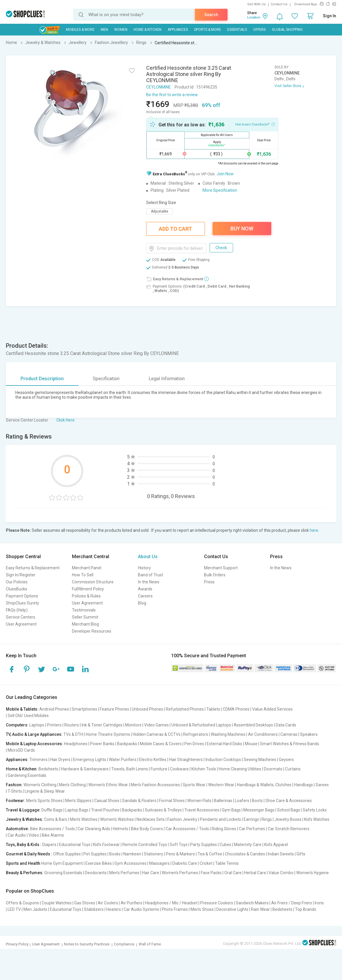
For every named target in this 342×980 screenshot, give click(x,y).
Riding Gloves (224, 829)
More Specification (220, 190)
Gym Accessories (130, 863)
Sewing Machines (260, 760)
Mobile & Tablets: (22, 709)
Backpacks (127, 744)
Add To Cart (175, 229)
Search (211, 15)
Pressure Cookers (217, 903)
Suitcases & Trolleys (163, 810)
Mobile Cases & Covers (161, 744)
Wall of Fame (150, 944)
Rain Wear (260, 909)
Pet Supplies (95, 854)
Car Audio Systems (141, 909)
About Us (148, 557)
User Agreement (21, 624)
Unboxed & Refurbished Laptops (201, 725)
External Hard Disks (224, 744)
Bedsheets (48, 769)
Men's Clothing (72, 785)
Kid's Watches (317, 819)
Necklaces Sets (151, 819)
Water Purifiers (123, 760)
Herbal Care (255, 873)
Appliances (178, 30)
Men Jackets (35, 909)
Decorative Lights (232, 909)
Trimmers (38, 760)
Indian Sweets (281, 854)
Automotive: (17, 829)
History (144, 568)
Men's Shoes (202, 909)
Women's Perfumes (180, 873)
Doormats (273, 769)
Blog (142, 603)
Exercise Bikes (99, 863)
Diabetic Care (185, 863)
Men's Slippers (78, 801)
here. (314, 530)
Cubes (225, 845)
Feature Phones (114, 709)
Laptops (37, 725)
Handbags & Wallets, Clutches (264, 785)
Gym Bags (231, 810)
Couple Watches (57, 903)
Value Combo (281, 873)
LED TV (14, 909)
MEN (104, 30)
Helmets (121, 829)
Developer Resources (92, 631)
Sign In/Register (21, 575)
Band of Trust (151, 575)
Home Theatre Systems (108, 734)
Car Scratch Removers (289, 829)
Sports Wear (194, 785)
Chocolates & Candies (245, 854)
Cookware (179, 769)
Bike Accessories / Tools (52, 829)
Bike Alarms (53, 835)
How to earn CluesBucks (255, 124)
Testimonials (84, 610)
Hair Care (151, 873)
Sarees (322, 785)
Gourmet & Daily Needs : (29, 854)
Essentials (237, 30)
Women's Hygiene (312, 873)
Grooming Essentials (63, 873)
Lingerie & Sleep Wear (45, 791)
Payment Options (22, 596)
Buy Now (242, 229)
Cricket (206, 863)
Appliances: (17, 760)
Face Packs (211, 873)
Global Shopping (287, 30)
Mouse (251, 744)
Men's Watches (84, 819)
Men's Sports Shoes (44, 801)
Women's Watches (117, 819)
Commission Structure (93, 582)
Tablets (213, 709)
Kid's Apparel (276, 845)
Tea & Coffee (210, 854)
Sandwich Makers (252, 903)
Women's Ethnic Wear (108, 785)
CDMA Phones (236, 709)
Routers (72, 725)
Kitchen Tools (204, 769)
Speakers (309, 734)
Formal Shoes (172, 801)
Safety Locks (315, 810)
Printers (54, 725)
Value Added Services (272, 709)
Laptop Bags (77, 810)
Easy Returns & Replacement (33, 568)
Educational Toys (75, 845)
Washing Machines (228, 734)
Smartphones (84, 709)
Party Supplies (204, 845)
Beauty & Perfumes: (25, 873)
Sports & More (208, 30)
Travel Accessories (202, 810)
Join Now (225, 174)
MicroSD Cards (21, 750)
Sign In (330, 16)
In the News (149, 582)
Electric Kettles (153, 760)
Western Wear (221, 785)
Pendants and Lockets (220, 819)
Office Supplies (67, 854)
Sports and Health (23, 863)
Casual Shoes (107, 801)
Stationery (154, 854)
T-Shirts (15, 791)
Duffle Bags (52, 810)
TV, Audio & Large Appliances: (34, 734)
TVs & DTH (73, 734)
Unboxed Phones (148, 709)
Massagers (159, 863)
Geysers (286, 760)
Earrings (251, 819)
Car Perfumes (252, 829)
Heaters (114, 909)
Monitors (133, 725)
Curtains (293, 769)
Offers (259, 30)
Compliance (124, 944)
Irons (319, 903)
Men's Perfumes (124, 873)
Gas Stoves (85, 903)
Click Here (65, 420)
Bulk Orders (215, 575)
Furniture (159, 769)
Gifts (301, 854)
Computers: (17, 725)
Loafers (242, 801)
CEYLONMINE (159, 87)
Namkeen (132, 854)
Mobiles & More (80, 30)
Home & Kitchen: (22, 769)
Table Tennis (227, 863)
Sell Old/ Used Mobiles (28, 716)
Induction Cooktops (223, 760)
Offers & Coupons (22, 903)
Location (254, 17)
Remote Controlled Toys (145, 845)
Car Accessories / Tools (187, 829)
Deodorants (96, 873)
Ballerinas (223, 801)
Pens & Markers (180, 854)
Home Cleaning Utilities (240, 769)
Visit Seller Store (288, 86)
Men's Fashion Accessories (155, 785)
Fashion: (14, 785)
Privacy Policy (17, 944)
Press (209, 582)
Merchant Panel (87, 568)
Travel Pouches (105, 810)
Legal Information (167, 379)
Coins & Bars (56, 819)
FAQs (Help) (17, 610)
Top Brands (306, 909)
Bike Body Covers (147, 829)
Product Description (42, 379)
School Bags (289, 810)
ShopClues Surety (22, 603)
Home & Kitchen (148, 30)
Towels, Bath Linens (130, 769)
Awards (145, 589)
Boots (257, 801)
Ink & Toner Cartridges (102, 725)
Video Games (156, 725)
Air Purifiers (132, 903)
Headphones (76, 744)
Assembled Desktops (253, 725)
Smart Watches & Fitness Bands (290, 744)
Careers (145, 596)
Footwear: (16, 801)
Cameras (289, 734)
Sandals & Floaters (139, 801)
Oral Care (233, 873)
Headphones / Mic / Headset (171, 903)
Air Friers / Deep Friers (292, 903)
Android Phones (54, 709)
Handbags (304, 785)
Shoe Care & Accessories (289, 801)
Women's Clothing (40, 785)
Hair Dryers (60, 760)
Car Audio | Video (23, 835)
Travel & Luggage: (23, 810)
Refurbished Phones (185, 709)
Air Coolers (108, 903)
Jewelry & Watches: (25, 819)
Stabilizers (94, 909)
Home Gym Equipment (62, 863)
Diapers (49, 845)
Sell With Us (256, 4)
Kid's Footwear (106, 845)
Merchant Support (221, 568)
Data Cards (286, 725)
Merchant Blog (85, 624)
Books (115, 854)
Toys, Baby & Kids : (24, 845)
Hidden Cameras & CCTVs (157, 734)
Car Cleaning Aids (94, 829)
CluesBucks (17, 589)
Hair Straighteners (186, 760)
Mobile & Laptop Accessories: (34, 744)
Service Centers (21, 617)
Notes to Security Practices (87, 944)
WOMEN (121, 30)
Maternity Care (248, 845)
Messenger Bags (259, 810)
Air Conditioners (263, 734)
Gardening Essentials (27, 775)
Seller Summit (85, 617)
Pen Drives (194, 744)
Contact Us (279, 4)
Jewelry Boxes (288, 819)
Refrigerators (196, 734)
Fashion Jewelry (182, 819)
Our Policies (17, 582)
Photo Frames (175, 909)
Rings (267, 819)
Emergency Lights (90, 760)
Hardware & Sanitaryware (85, 769)
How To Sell (83, 575)
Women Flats (199, 801)
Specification (106, 379)
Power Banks (102, 744)
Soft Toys (179, 845)
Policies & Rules (86, 596)
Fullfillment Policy (88, 589)
